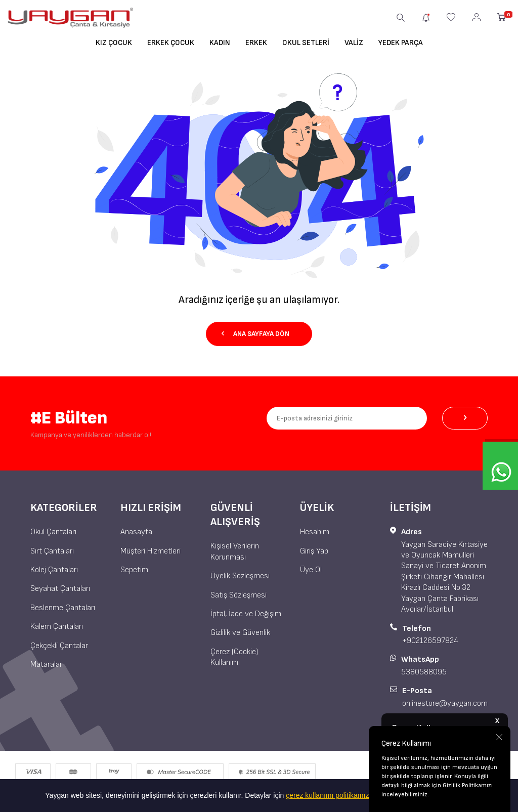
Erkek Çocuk (171, 43)
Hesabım (315, 532)
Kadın (220, 43)
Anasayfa (136, 532)
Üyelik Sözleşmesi (240, 576)
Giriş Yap (314, 551)
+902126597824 (430, 641)
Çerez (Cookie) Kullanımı (234, 657)
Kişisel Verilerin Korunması (235, 551)
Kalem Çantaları (57, 627)
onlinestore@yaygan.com (445, 703)
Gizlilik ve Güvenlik (240, 633)
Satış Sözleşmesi (239, 595)
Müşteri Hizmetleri (150, 551)
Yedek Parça (401, 43)
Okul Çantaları (53, 532)
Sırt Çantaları (52, 551)
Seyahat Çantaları (60, 589)
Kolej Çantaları (54, 570)
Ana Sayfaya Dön (255, 334)
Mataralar (46, 665)
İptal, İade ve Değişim (246, 614)
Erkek (256, 43)
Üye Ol (311, 570)
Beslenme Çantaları (63, 608)
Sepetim (134, 570)
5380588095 (424, 672)
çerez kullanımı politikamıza (329, 795)
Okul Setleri (306, 43)
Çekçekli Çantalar (59, 646)
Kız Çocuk (114, 43)
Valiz (354, 43)
